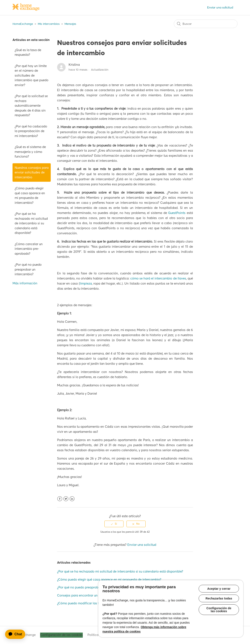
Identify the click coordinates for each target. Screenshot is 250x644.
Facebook (60, 499)
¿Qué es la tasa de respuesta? (28, 52)
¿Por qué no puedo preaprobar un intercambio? (28, 269)
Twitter (66, 499)
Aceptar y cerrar (219, 589)
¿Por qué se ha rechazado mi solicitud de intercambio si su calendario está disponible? (31, 223)
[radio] (114, 524)
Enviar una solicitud (220, 7)
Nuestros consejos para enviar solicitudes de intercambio (32, 172)
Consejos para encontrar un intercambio (87, 595)
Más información (25, 283)
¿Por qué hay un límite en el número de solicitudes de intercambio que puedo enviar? (32, 75)
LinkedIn (72, 499)
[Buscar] (206, 24)
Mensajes (70, 24)
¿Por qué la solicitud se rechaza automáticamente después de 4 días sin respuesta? (31, 105)
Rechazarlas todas (219, 598)
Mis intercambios (49, 24)
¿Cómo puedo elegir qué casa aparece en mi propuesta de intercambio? (30, 195)
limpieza (86, 283)
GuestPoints (177, 213)
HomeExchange (23, 24)
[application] (17, 634)
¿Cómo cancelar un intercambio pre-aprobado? (29, 249)
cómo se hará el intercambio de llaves (158, 278)
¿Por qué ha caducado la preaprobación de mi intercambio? (31, 131)
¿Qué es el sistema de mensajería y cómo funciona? (30, 152)
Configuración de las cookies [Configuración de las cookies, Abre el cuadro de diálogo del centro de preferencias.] (219, 610)
